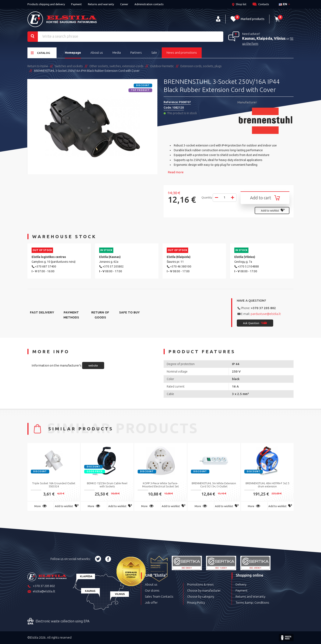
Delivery (241, 584)
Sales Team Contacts (159, 596)
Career (124, 4)
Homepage (73, 53)
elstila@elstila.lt (41, 592)
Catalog (40, 53)
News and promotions (182, 53)
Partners (136, 53)
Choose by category (201, 596)
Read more (176, 172)
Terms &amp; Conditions (252, 603)
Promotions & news (200, 584)
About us (97, 53)
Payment (76, 4)
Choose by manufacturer (204, 590)
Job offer (151, 603)
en (283, 4)
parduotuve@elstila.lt (266, 314)
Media (117, 53)
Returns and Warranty (250, 596)
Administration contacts (149, 4)
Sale (154, 53)
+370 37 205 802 (263, 308)
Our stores (152, 590)
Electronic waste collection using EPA (58, 621)
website (93, 365)
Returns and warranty (101, 4)
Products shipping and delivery (46, 4)
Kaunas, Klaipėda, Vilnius (264, 38)
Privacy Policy (196, 603)
